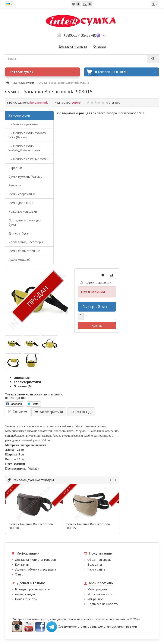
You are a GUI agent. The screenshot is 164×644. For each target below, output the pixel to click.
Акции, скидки (25, 594)
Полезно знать (26, 599)
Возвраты (95, 564)
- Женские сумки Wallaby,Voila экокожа (24, 148)
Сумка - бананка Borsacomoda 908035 (88, 526)
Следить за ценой (96, 283)
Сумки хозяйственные (24, 251)
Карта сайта (96, 569)
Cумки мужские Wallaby (25, 176)
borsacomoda (39, 102)
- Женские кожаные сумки (28, 159)
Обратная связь (99, 560)
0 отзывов (113, 102)
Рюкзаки (15, 185)
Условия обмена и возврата (36, 569)
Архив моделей (20, 260)
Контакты (22, 564)
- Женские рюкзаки (23, 124)
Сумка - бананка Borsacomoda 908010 (31, 526)
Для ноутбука (18, 233)
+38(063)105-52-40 (80, 35)
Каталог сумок (42, 72)
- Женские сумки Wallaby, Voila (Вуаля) (28, 135)
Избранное (95, 599)
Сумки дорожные (21, 203)
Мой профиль (97, 589)
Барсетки (15, 168)
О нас (19, 574)
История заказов (100, 594)
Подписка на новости (103, 604)
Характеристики (27, 382)
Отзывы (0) (23, 386)
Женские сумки (24, 83)
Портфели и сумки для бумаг (25, 222)
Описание (22, 378)
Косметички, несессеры (26, 242)
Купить (97, 326)
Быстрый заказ (97, 307)
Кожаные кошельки (23, 211)
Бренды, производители (32, 589)
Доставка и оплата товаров (35, 560)
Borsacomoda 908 (131, 113)
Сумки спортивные (22, 194)
